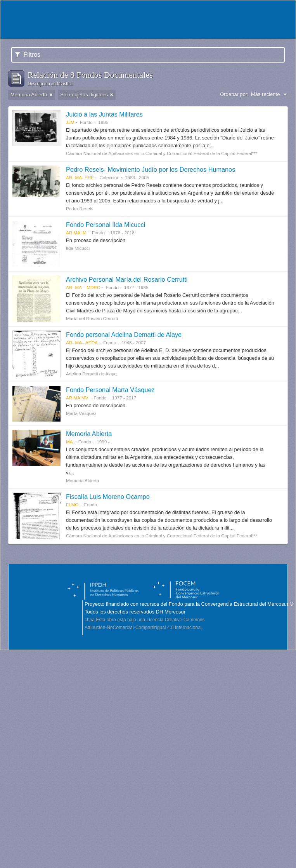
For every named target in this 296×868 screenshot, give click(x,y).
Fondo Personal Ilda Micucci (106, 225)
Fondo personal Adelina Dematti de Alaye (124, 335)
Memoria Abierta (89, 434)
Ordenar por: (234, 94)
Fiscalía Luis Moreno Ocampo (108, 497)
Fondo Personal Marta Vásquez (110, 390)
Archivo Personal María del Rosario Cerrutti (127, 279)
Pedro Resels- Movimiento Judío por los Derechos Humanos (151, 169)
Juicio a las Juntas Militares (104, 114)
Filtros (28, 55)
